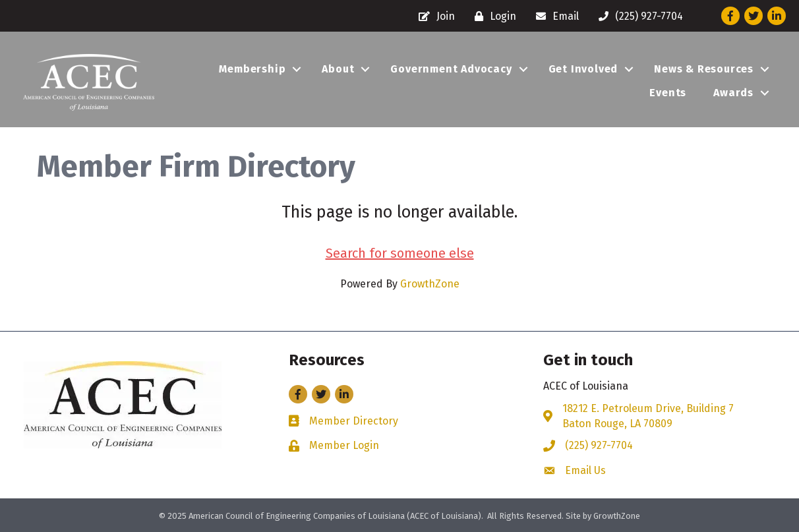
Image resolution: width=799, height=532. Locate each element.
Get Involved (583, 69)
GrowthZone (430, 284)
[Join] (433, 16)
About (338, 69)
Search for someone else (400, 253)
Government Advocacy (451, 69)
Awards (733, 93)
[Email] (554, 16)
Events (668, 93)
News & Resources (704, 69)
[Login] (492, 16)
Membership (252, 69)
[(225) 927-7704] (637, 16)
